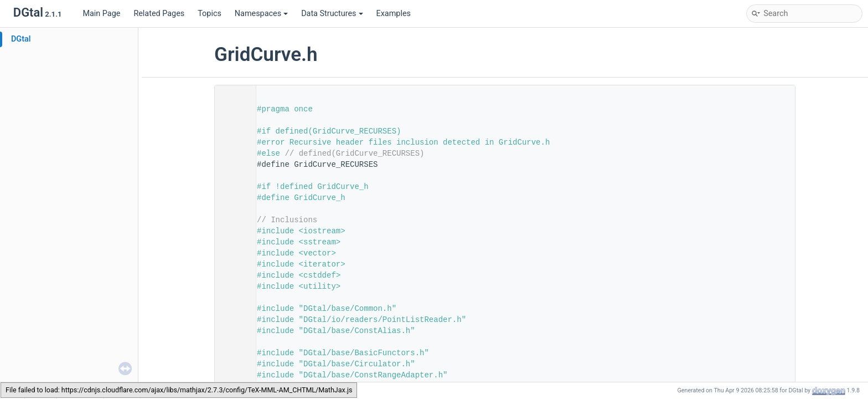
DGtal (21, 39)
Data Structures (332, 14)
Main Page (101, 14)
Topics (210, 14)
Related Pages (159, 14)
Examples (394, 14)
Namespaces (261, 14)
